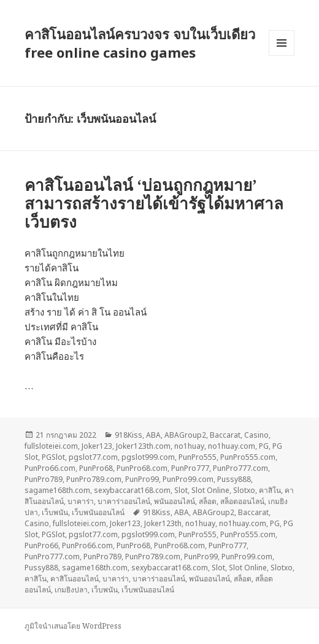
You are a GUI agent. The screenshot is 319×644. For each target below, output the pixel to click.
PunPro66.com (50, 468)
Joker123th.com (143, 446)
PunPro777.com (240, 468)
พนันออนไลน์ (175, 501)
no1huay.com (232, 446)
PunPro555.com (248, 457)
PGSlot (53, 457)
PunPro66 (41, 545)
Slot (181, 490)
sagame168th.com (57, 490)
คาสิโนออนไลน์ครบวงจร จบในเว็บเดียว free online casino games (140, 43)
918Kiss (129, 435)
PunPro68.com (142, 468)
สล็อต (208, 501)
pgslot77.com (93, 457)
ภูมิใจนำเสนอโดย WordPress (73, 626)
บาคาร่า (81, 501)
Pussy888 (234, 479)
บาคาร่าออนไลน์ (124, 501)
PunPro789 (44, 479)
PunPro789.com (94, 479)
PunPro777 (190, 468)
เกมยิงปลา (71, 590)
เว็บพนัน (55, 512)
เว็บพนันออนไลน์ (98, 512)
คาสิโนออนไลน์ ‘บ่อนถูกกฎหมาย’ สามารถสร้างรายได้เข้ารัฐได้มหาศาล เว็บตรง (154, 203)
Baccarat (225, 435)
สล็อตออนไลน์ (242, 501)
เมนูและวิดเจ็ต (282, 43)
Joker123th (163, 523)
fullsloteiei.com (51, 446)
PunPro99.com (188, 479)
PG (264, 446)
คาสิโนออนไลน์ (75, 579)
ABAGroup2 (185, 435)
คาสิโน (270, 490)
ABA (153, 435)
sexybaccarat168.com (132, 490)
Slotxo (244, 490)
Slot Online (210, 490)
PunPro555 (198, 457)
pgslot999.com (148, 457)
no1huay (189, 446)
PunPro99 (142, 479)
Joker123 (97, 446)
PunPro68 (96, 468)
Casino (256, 435)
